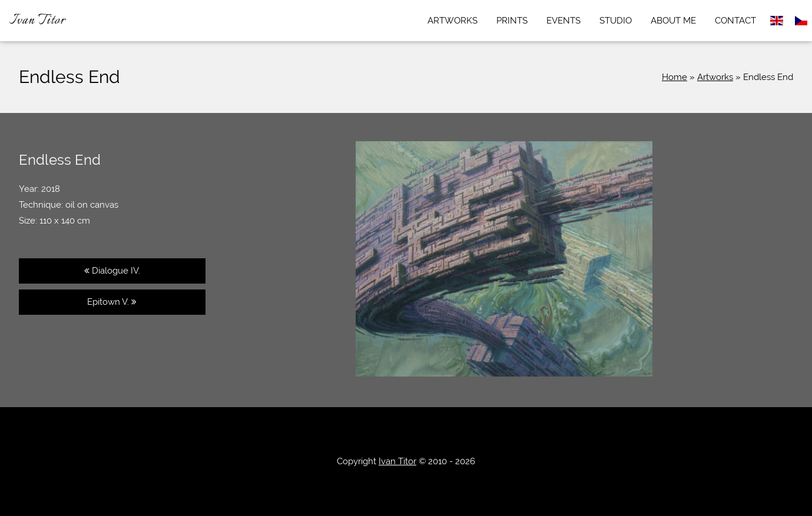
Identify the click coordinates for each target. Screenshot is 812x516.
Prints (512, 21)
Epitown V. (112, 302)
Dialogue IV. (112, 271)
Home (675, 77)
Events (564, 21)
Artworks (453, 21)
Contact (735, 21)
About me (673, 21)
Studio (616, 21)
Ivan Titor (37, 21)
